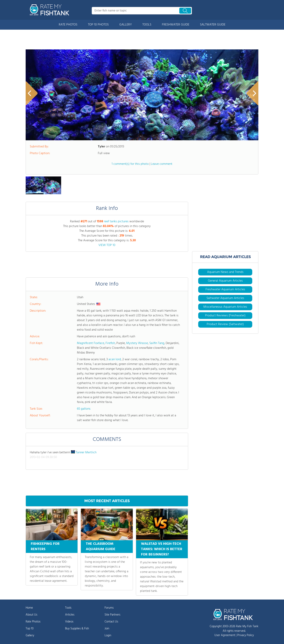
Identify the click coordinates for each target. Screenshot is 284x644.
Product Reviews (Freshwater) (225, 316)
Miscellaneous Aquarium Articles (225, 307)
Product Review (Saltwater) (225, 324)
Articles (70, 615)
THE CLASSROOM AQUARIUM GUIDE (101, 547)
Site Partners (112, 615)
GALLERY (126, 25)
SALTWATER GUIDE (213, 25)
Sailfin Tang (157, 343)
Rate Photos (33, 622)
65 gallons (84, 409)
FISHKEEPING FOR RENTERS (45, 547)
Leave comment (162, 164)
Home (29, 608)
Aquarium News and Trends (225, 272)
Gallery (30, 636)
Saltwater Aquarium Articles (225, 298)
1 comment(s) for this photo (130, 164)
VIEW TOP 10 (107, 245)
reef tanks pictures (116, 222)
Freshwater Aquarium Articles (225, 289)
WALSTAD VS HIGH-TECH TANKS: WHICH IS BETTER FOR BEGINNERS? (162, 549)
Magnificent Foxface (91, 343)
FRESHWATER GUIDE (176, 25)
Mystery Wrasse (137, 343)
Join (107, 629)
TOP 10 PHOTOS (98, 25)
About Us (31, 615)
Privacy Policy (246, 635)
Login (108, 636)
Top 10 (30, 629)
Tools (68, 608)
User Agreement (225, 635)
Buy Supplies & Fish (77, 629)
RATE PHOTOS (68, 25)
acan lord (115, 359)
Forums (109, 608)
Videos (69, 622)
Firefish (110, 343)
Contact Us (111, 622)
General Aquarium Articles (225, 281)
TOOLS (147, 25)
